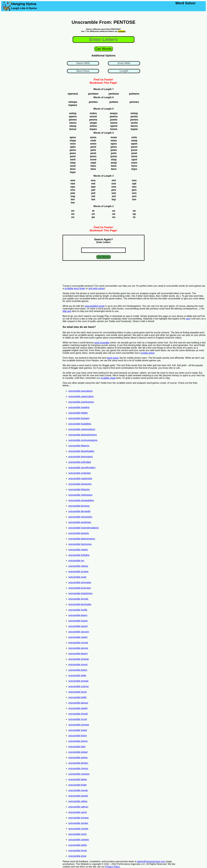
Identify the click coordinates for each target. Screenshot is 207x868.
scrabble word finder (75, 288)
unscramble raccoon (79, 632)
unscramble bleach (78, 654)
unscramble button (78, 670)
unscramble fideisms (79, 446)
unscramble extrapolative (81, 500)
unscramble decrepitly (79, 511)
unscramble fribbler (78, 413)
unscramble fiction (78, 736)
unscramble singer (78, 730)
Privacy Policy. (113, 867)
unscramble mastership (80, 478)
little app (67, 311)
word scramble (102, 343)
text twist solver (96, 288)
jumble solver (148, 353)
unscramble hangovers (80, 484)
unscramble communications (83, 440)
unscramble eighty (78, 845)
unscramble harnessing (80, 517)
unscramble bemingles (80, 604)
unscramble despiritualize (81, 451)
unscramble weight (78, 708)
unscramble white (77, 675)
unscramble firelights (79, 555)
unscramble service (78, 648)
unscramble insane (78, 621)
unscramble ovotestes (79, 473)
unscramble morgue (78, 818)
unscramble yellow (78, 801)
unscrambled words (95, 306)
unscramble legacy (78, 615)
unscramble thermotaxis (80, 457)
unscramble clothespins (80, 495)
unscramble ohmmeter (80, 582)
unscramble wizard (78, 626)
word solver (113, 358)
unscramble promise (79, 725)
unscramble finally (77, 785)
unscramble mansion (79, 774)
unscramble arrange (78, 659)
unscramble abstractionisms (83, 435)
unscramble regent (78, 637)
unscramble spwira (78, 758)
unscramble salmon (78, 807)
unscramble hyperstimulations (84, 528)
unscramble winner (78, 741)
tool (188, 319)
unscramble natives (78, 566)
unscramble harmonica (80, 544)
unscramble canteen (79, 840)
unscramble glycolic (78, 599)
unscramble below (78, 779)
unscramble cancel (78, 664)
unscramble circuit (78, 719)
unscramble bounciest (79, 588)
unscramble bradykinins (80, 593)
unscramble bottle (77, 697)
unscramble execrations (80, 391)
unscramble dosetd (78, 796)
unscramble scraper (78, 571)
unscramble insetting (79, 407)
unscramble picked (78, 752)
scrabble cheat (108, 378)
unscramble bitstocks (79, 489)
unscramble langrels (79, 533)
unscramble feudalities (80, 424)
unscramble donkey (78, 763)
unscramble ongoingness (81, 402)
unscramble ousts (77, 577)
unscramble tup (76, 561)
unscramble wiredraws (80, 522)
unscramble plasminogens (82, 539)
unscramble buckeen (79, 418)
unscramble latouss (78, 703)
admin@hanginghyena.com (151, 861)
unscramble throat (77, 851)
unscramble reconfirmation (82, 468)
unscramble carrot (77, 812)
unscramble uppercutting (81, 396)
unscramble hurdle (78, 610)
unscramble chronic (78, 768)
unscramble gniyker (78, 823)
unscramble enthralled (80, 462)
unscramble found (77, 692)
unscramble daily (77, 747)
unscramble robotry (78, 550)
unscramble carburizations (82, 429)
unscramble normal (78, 643)
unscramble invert (77, 834)
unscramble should (78, 714)
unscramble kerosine (79, 506)
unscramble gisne (77, 856)
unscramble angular (78, 681)
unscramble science (78, 686)
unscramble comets (78, 829)
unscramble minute (78, 790)
